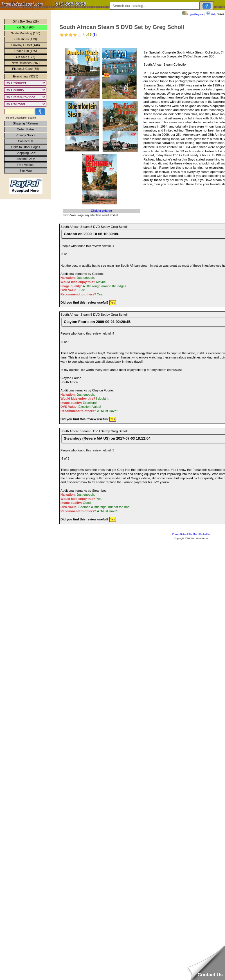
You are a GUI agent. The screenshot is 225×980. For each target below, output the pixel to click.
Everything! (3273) (26, 76)
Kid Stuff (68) (26, 27)
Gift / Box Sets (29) (26, 21)
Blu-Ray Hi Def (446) (25, 45)
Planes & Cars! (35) (26, 69)
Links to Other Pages (26, 147)
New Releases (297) (26, 63)
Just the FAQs (25, 159)
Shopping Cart (26, 153)
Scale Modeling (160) (26, 33)
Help (211, 14)
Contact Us (26, 141)
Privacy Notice (26, 135)
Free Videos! (26, 165)
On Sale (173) (26, 57)
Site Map (25, 171)
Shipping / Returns (26, 123)
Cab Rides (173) (26, 39)
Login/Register (193, 14)
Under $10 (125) (26, 51)
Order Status (26, 129)
